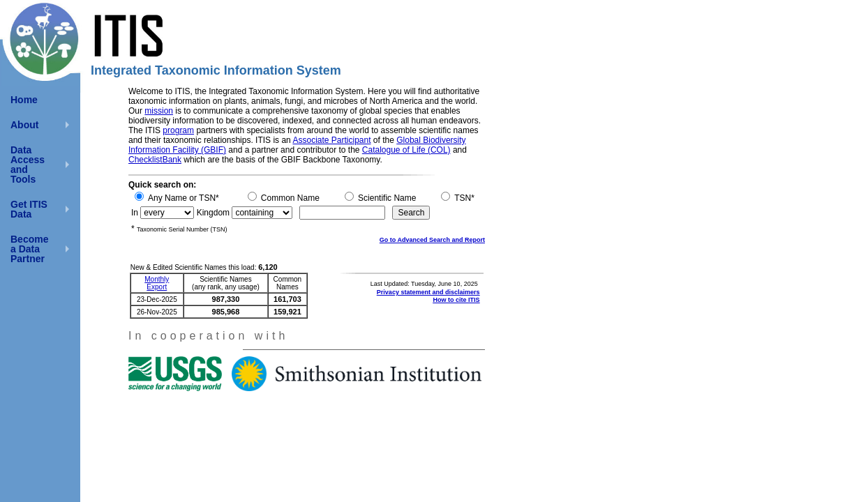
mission (159, 111)
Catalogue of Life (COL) (406, 150)
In (135, 213)
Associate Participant (331, 140)
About (24, 125)
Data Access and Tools (28, 165)
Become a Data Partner (29, 249)
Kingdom (213, 213)
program (178, 130)
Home (24, 100)
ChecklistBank (155, 160)
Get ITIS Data (29, 209)
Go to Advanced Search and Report (432, 240)
